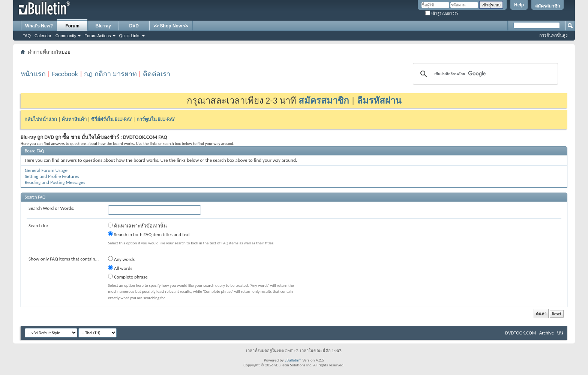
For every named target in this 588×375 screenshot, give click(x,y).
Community (66, 36)
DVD (134, 26)
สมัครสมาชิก (547, 6)
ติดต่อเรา (157, 74)
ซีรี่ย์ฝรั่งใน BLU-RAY (112, 119)
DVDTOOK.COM (521, 333)
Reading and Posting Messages (55, 182)
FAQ (27, 36)
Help (519, 5)
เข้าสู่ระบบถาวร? (442, 13)
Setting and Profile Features (52, 176)
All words (120, 268)
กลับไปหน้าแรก (41, 119)
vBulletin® (293, 360)
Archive (547, 333)
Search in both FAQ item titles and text (149, 234)
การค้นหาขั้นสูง (553, 35)
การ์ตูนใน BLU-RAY (156, 119)
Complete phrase (128, 277)
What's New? (39, 26)
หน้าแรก (33, 74)
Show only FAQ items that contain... (64, 259)
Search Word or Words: (51, 208)
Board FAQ (34, 151)
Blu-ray (103, 26)
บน (560, 333)
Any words (121, 259)
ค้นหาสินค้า (74, 119)
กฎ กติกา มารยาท (110, 74)
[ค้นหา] (484, 74)
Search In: (38, 225)
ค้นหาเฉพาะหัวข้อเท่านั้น (137, 226)
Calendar (43, 36)
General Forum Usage (46, 170)
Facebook (65, 74)
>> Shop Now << (171, 26)
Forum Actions (97, 36)
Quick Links (130, 36)
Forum (73, 26)
